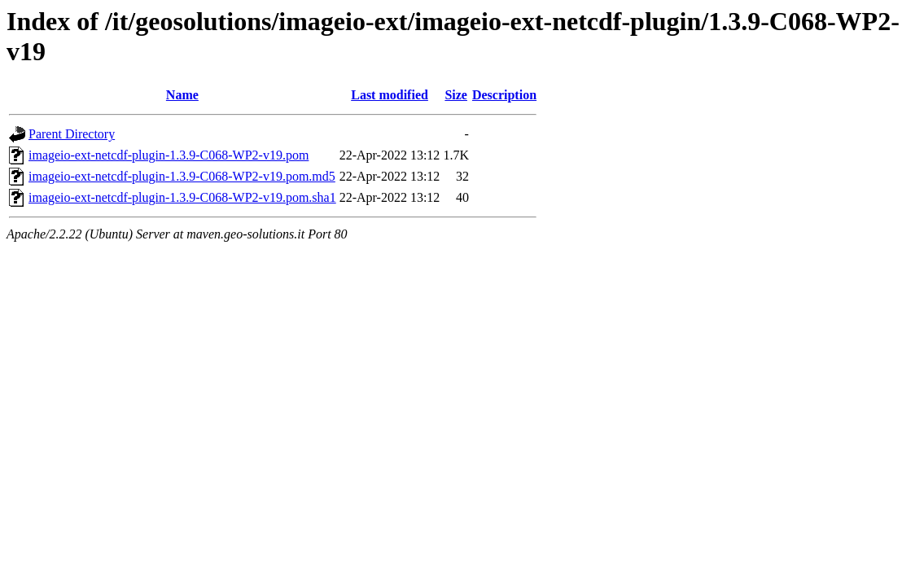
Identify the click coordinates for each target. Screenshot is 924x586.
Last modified (390, 95)
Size (456, 95)
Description (504, 95)
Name (182, 95)
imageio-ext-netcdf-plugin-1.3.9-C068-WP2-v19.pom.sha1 (182, 197)
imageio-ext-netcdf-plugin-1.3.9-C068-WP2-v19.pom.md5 (182, 176)
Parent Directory (72, 134)
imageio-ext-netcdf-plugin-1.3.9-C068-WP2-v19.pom (169, 155)
